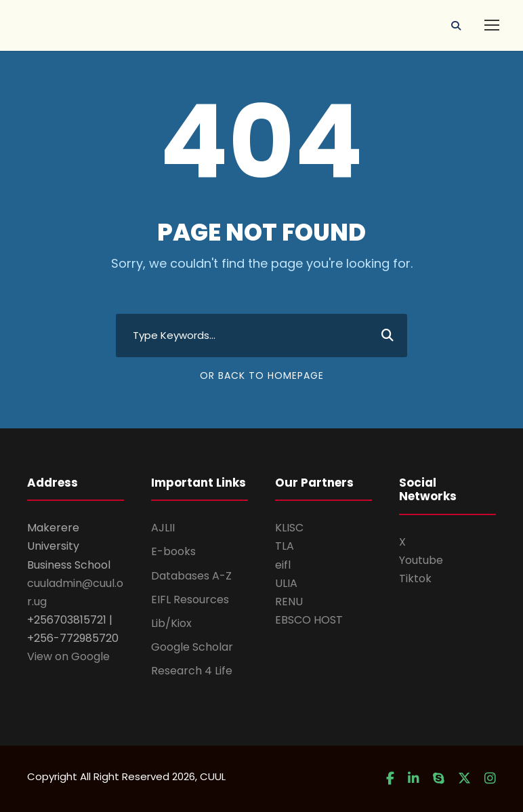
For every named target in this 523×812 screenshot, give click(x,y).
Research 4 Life (192, 671)
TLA (285, 546)
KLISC (289, 528)
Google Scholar (192, 647)
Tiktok (415, 578)
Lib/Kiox (171, 623)
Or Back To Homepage (262, 375)
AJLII (163, 528)
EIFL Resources (190, 600)
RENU (289, 602)
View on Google (68, 656)
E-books (173, 551)
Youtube (421, 560)
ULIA (286, 583)
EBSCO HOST (309, 620)
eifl (283, 565)
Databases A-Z (191, 576)
